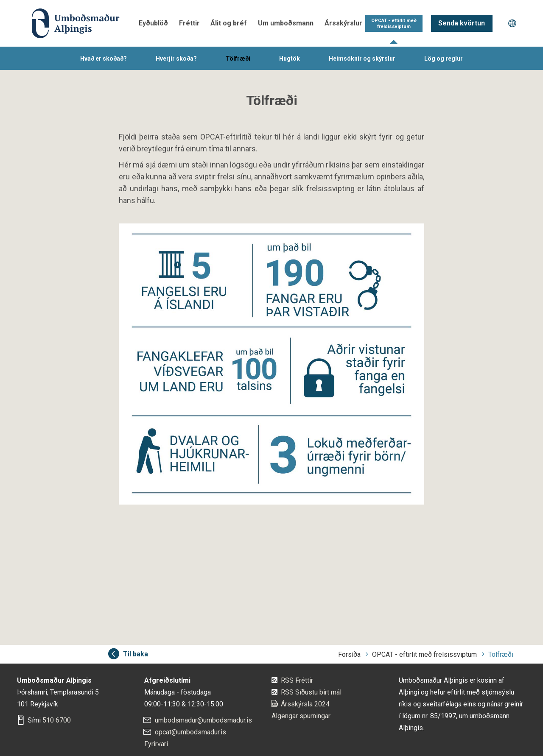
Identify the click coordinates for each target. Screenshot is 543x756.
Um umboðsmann (286, 23)
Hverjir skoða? (176, 59)
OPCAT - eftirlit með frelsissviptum (394, 24)
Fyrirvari (156, 744)
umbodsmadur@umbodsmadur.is (203, 720)
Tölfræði (238, 59)
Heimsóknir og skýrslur (362, 59)
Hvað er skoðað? (104, 59)
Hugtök (290, 59)
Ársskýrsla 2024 (305, 704)
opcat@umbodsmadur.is (190, 732)
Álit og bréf (229, 23)
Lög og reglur (444, 59)
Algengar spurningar (301, 716)
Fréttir (189, 23)
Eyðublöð (153, 23)
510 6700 (57, 720)
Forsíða (349, 654)
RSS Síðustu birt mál (311, 692)
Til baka (136, 654)
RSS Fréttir (297, 680)
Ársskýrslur (343, 23)
